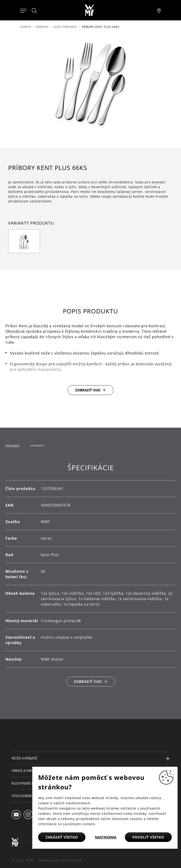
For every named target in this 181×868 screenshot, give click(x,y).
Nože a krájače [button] (25, 758)
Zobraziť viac (88, 390)
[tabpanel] (90, 575)
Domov (26, 27)
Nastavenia (106, 837)
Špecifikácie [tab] (12, 446)
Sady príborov (65, 27)
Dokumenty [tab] (37, 446)
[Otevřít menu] (23, 10)
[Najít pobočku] (159, 10)
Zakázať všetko (62, 837)
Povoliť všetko (148, 837)
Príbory (42, 27)
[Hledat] (35, 11)
